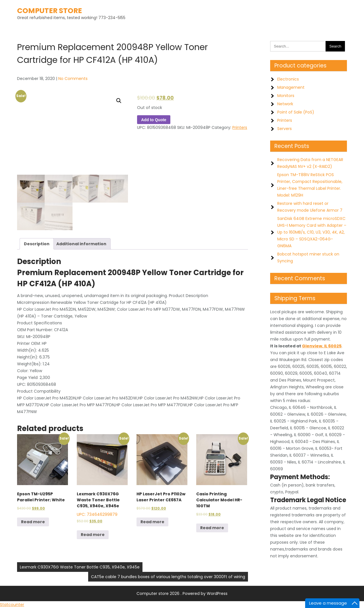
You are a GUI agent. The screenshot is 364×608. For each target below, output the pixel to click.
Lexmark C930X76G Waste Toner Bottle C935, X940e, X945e (80, 567)
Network (285, 104)
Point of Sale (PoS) (296, 112)
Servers (285, 129)
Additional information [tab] (81, 244)
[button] (119, 101)
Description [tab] (37, 244)
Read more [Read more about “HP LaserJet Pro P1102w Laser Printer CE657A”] (152, 522)
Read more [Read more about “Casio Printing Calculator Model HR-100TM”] (212, 528)
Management (291, 87)
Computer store (49, 11)
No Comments (73, 79)
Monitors (286, 96)
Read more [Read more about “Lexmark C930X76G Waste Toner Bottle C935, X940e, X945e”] (93, 535)
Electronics (288, 79)
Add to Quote (154, 120)
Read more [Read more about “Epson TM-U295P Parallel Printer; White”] (33, 522)
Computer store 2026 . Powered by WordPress (182, 593)
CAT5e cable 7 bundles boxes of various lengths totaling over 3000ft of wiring (168, 577)
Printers (240, 127)
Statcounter (12, 605)
